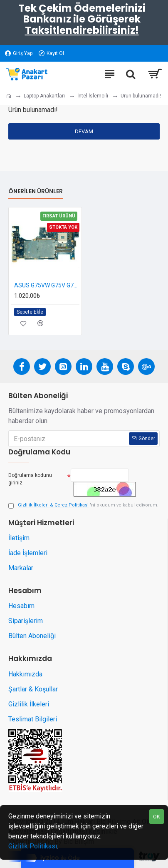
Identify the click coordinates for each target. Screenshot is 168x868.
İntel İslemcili (93, 96)
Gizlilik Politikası (33, 846)
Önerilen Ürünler (36, 192)
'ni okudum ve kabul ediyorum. (83, 505)
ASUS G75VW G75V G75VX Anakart (47, 285)
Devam (84, 131)
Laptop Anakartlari (44, 96)
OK (157, 817)
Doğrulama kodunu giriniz (30, 479)
